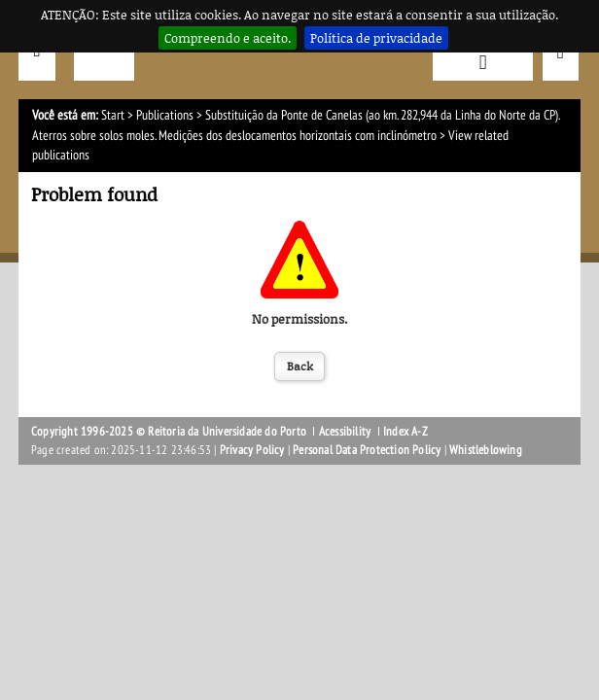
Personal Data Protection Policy (367, 450)
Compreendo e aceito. (228, 38)
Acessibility (345, 432)
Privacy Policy (252, 450)
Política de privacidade (376, 38)
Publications (165, 115)
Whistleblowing (486, 450)
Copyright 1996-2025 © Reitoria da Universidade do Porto (169, 432)
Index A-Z (405, 432)
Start (113, 115)
